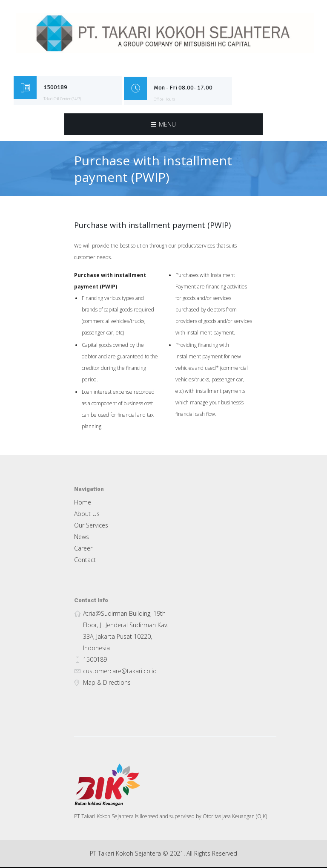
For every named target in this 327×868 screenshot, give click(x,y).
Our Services (91, 526)
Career (83, 549)
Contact (85, 561)
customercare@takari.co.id (120, 672)
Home (83, 503)
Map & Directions (107, 684)
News (82, 538)
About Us (87, 515)
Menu (167, 125)
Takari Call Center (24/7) (65, 99)
